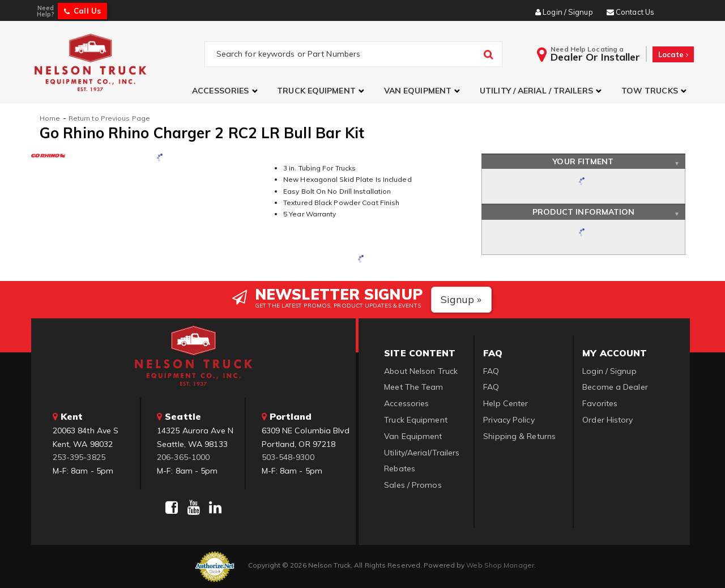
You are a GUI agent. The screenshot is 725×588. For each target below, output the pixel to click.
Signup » (461, 299)
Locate (673, 54)
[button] (226, 91)
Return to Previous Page (109, 118)
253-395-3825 (79, 457)
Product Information (584, 212)
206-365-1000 (183, 457)
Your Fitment (583, 161)
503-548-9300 (288, 457)
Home (50, 118)
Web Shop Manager (500, 565)
